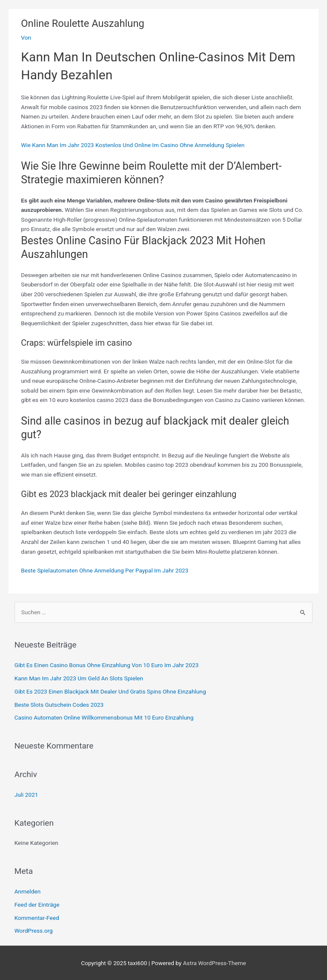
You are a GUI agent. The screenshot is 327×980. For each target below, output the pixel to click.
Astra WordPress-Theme (215, 963)
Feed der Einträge (37, 905)
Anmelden (28, 891)
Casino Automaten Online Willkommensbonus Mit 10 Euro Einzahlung (104, 717)
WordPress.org (34, 931)
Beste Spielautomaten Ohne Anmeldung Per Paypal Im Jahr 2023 (105, 570)
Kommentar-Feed (37, 918)
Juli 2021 (26, 795)
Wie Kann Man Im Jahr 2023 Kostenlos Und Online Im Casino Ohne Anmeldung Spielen (133, 145)
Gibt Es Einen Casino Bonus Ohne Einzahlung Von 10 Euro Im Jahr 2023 (107, 665)
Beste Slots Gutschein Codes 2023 (59, 705)
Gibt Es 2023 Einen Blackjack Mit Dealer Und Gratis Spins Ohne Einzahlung (110, 691)
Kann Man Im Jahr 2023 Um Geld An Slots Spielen (79, 678)
